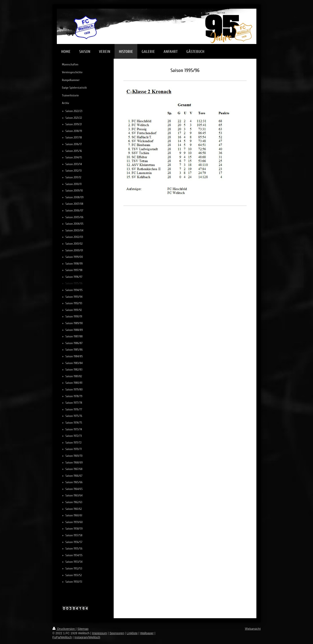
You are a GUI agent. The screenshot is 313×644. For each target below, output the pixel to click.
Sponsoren (117, 633)
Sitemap (83, 629)
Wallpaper (147, 633)
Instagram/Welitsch (87, 637)
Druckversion (64, 629)
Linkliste (132, 633)
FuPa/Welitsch (62, 637)
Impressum (99, 633)
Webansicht (253, 629)
